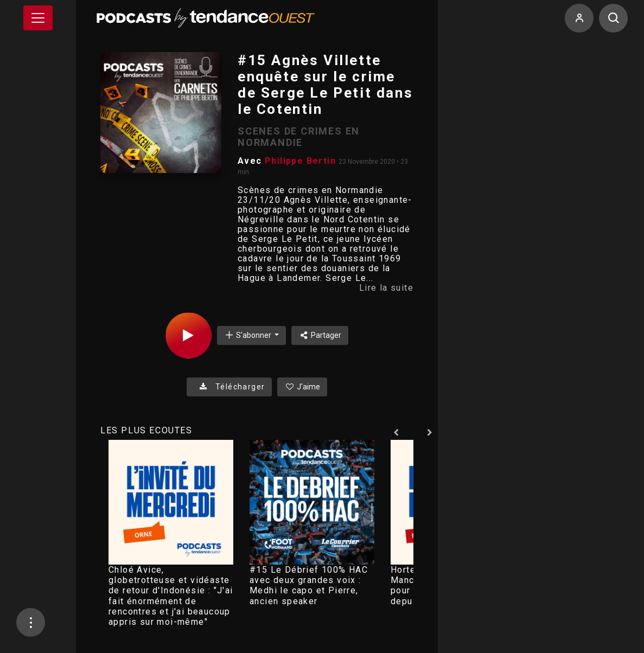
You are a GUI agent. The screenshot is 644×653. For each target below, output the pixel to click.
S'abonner (248, 335)
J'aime (302, 387)
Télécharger (229, 387)
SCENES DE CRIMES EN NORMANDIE (299, 137)
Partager (320, 335)
